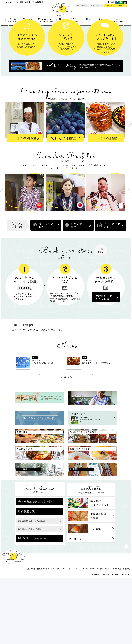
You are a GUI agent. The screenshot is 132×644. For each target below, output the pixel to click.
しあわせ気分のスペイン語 (42, 429)
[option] (26, 188)
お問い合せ (31, 635)
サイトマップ (74, 635)
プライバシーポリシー (90, 635)
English (111, 2)
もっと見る (66, 444)
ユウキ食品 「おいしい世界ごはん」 (97, 429)
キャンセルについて (59, 635)
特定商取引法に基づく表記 (111, 635)
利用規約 (126, 635)
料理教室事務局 (43, 635)
